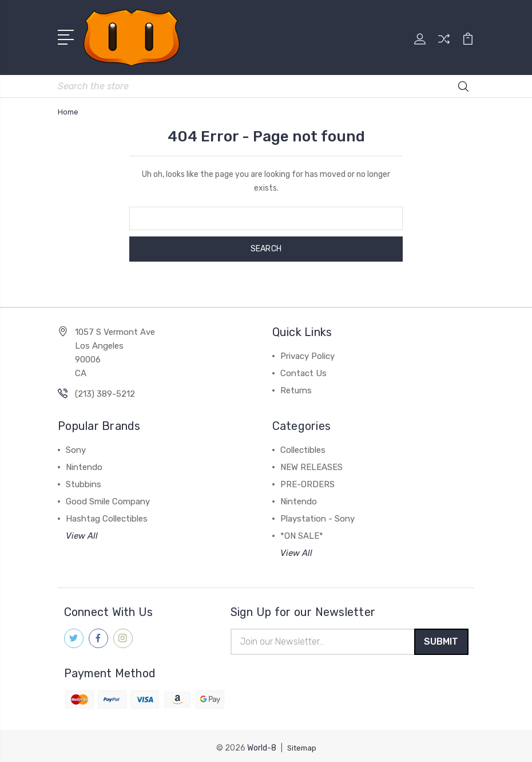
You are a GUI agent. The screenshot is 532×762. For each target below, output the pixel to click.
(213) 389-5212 (105, 387)
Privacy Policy (307, 349)
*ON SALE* (302, 529)
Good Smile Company (108, 495)
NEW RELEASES (311, 460)
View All (82, 529)
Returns (296, 384)
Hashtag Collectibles (107, 512)
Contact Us (303, 366)
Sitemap (301, 743)
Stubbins (84, 477)
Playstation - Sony (317, 512)
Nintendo (84, 460)
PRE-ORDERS (307, 477)
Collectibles (303, 443)
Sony (76, 443)
